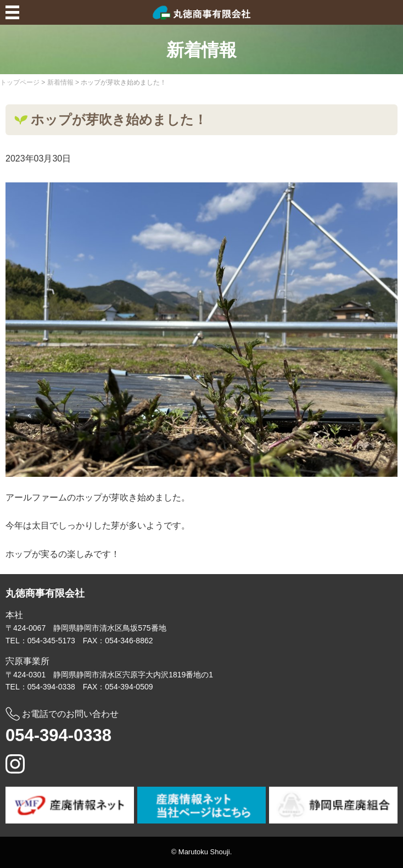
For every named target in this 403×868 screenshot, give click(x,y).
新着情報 (60, 82)
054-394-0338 (58, 735)
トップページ (20, 82)
